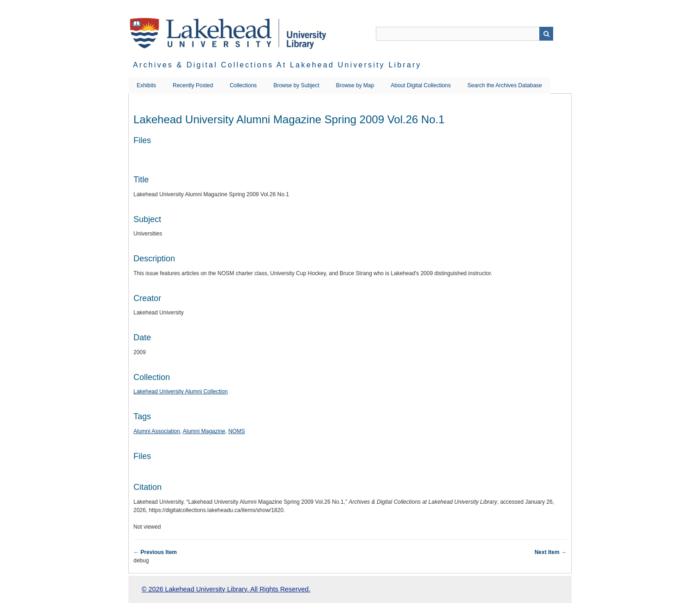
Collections (243, 85)
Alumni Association (157, 431)
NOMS (236, 431)
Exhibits (146, 85)
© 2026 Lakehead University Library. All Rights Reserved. (226, 589)
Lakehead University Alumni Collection (181, 392)
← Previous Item (155, 552)
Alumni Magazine (204, 431)
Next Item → (551, 552)
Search (546, 34)
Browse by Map (355, 85)
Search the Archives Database (504, 85)
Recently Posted (193, 85)
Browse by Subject (296, 85)
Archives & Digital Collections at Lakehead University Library (277, 65)
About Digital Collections (421, 85)
